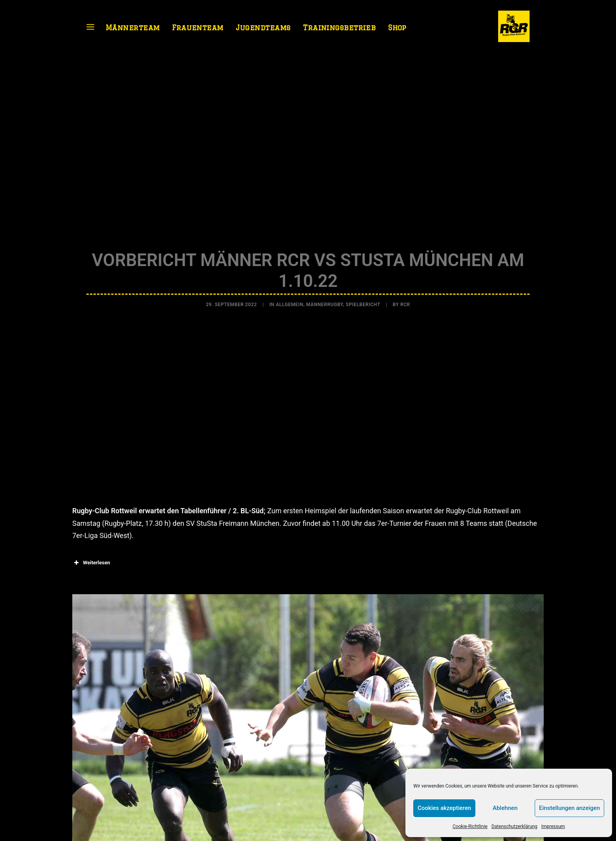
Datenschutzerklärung (514, 826)
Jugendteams (263, 28)
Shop (397, 28)
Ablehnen (505, 808)
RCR (405, 303)
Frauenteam (198, 28)
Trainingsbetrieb (339, 28)
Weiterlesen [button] (91, 560)
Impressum (553, 826)
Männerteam (133, 28)
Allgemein (290, 303)
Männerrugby (324, 303)
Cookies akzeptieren (444, 808)
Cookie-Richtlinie (470, 826)
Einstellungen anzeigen (569, 808)
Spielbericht (363, 303)
